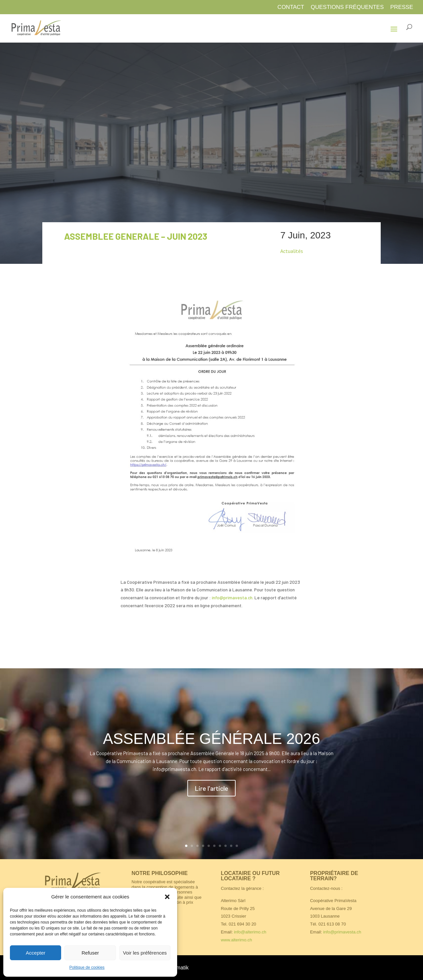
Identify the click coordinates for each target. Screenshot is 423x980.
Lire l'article (211, 788)
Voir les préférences (145, 953)
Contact (291, 7)
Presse (402, 7)
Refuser (90, 953)
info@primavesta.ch (342, 932)
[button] (167, 897)
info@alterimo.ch (250, 932)
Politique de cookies (87, 967)
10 (237, 846)
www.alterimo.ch (236, 940)
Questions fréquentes (347, 7)
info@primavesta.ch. (233, 597)
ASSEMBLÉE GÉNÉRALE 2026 (211, 739)
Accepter (36, 953)
